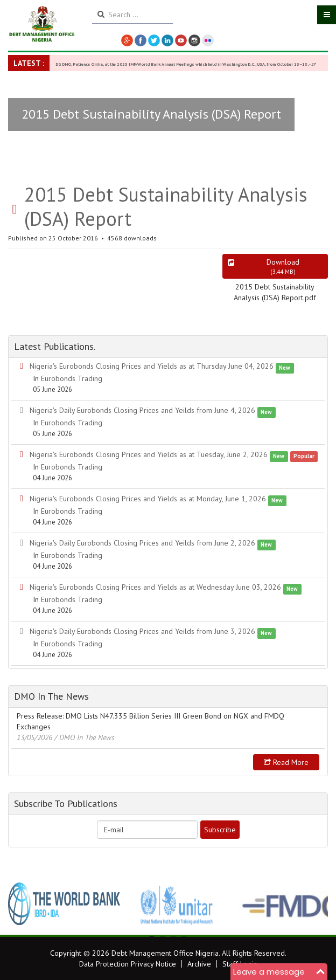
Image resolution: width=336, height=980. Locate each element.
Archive (199, 964)
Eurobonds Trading (72, 378)
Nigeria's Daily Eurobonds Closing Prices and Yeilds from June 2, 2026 (142, 543)
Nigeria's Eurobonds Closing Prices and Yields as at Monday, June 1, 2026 (148, 499)
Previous (22, 903)
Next (314, 903)
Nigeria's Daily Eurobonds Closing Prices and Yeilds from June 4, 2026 (142, 410)
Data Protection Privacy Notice (128, 964)
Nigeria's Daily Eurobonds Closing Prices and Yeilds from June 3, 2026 (142, 631)
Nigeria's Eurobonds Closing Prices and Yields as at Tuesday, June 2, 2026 (149, 454)
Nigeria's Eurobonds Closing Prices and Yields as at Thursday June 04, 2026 (152, 366)
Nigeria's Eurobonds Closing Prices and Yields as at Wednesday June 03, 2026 (155, 587)
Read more (286, 762)
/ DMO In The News (85, 737)
